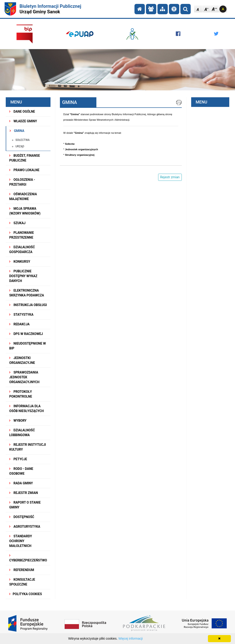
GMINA (17, 131)
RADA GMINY (21, 483)
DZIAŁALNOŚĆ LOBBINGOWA (22, 433)
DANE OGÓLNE (22, 112)
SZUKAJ (17, 223)
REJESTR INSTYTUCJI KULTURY (28, 447)
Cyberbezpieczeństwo (28, 558)
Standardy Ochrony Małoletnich (21, 541)
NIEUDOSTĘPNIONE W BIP (28, 346)
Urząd (20, 146)
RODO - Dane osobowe (21, 471)
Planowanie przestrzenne (21, 235)
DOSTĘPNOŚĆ (22, 517)
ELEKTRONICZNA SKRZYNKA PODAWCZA (27, 293)
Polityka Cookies (25, 594)
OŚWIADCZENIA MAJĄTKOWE (23, 197)
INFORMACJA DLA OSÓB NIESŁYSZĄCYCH (26, 408)
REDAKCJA (19, 324)
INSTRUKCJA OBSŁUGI (28, 305)
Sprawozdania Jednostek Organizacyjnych (24, 377)
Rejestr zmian (24, 493)
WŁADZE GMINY (23, 121)
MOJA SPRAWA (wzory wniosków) (25, 211)
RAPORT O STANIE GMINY (25, 505)
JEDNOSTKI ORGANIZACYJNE (22, 360)
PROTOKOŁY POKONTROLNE (21, 394)
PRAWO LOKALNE (24, 170)
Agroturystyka (25, 527)
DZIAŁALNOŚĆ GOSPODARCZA (22, 250)
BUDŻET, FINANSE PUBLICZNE (25, 158)
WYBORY (18, 421)
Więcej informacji (131, 638)
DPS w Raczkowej (26, 334)
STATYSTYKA (21, 315)
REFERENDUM (22, 570)
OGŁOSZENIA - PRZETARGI (22, 182)
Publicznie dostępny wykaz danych (23, 276)
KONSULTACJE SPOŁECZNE (22, 582)
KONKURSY (20, 262)
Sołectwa (22, 140)
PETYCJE (18, 459)
